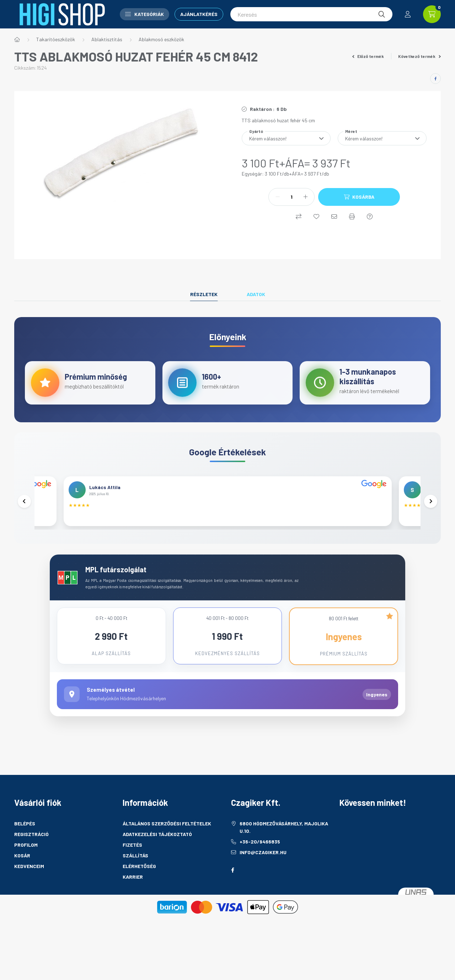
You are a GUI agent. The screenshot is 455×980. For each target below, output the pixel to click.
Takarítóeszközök (56, 39)
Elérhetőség (139, 891)
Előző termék (368, 56)
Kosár (22, 880)
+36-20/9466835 (260, 866)
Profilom (26, 870)
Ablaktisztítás (107, 39)
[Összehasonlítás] (299, 216)
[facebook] (435, 79)
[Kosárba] (359, 197)
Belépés (25, 848)
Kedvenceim (29, 891)
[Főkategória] (17, 39)
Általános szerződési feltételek (167, 848)
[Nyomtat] (352, 216)
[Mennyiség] (291, 197)
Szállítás (135, 880)
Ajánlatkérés (199, 14)
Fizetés (132, 870)
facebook (232, 895)
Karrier (133, 902)
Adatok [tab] (256, 294)
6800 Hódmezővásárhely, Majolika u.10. (284, 852)
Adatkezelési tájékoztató (157, 859)
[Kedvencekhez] (316, 216)
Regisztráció (31, 859)
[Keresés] (311, 14)
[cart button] (432, 14)
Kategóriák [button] (144, 14)
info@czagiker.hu (263, 877)
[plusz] (305, 197)
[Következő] (430, 515)
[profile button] (408, 14)
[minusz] (278, 197)
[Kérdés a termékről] (370, 216)
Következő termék (419, 56)
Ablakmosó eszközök (161, 39)
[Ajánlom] (334, 216)
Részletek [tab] (204, 294)
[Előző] (25, 515)
